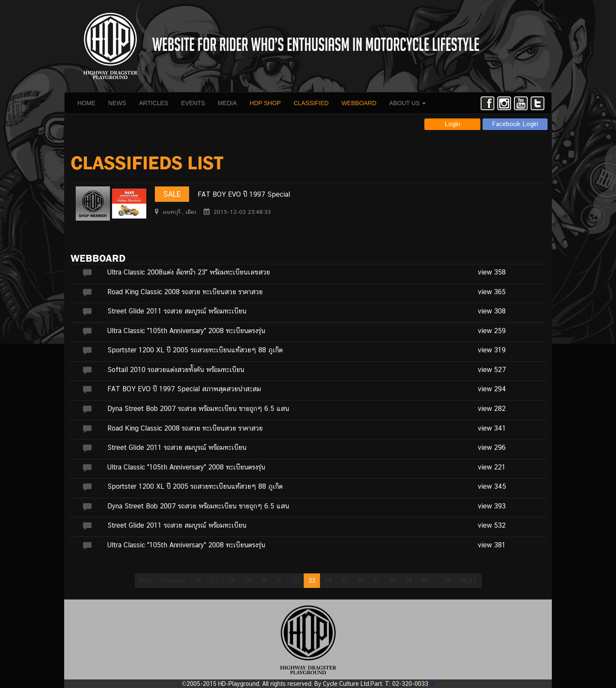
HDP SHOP (265, 103)
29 (248, 580)
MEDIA (227, 103)
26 (198, 580)
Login (452, 124)
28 (231, 580)
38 (392, 580)
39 (409, 580)
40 (425, 580)
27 (215, 580)
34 (328, 580)
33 (312, 580)
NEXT (469, 580)
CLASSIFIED (311, 103)
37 (376, 580)
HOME (86, 103)
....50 (444, 580)
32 (296, 580)
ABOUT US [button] (407, 103)
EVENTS (193, 103)
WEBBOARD (359, 103)
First (146, 580)
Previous (173, 580)
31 (280, 580)
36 (360, 580)
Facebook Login (515, 124)
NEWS (117, 103)
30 (264, 580)
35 (344, 580)
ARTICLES (154, 103)
